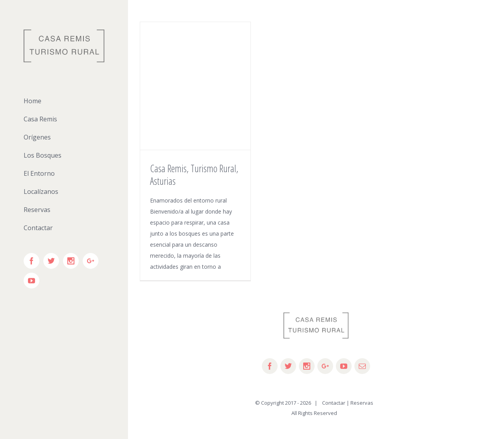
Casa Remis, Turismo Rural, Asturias (194, 175)
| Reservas (360, 403)
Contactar (332, 403)
